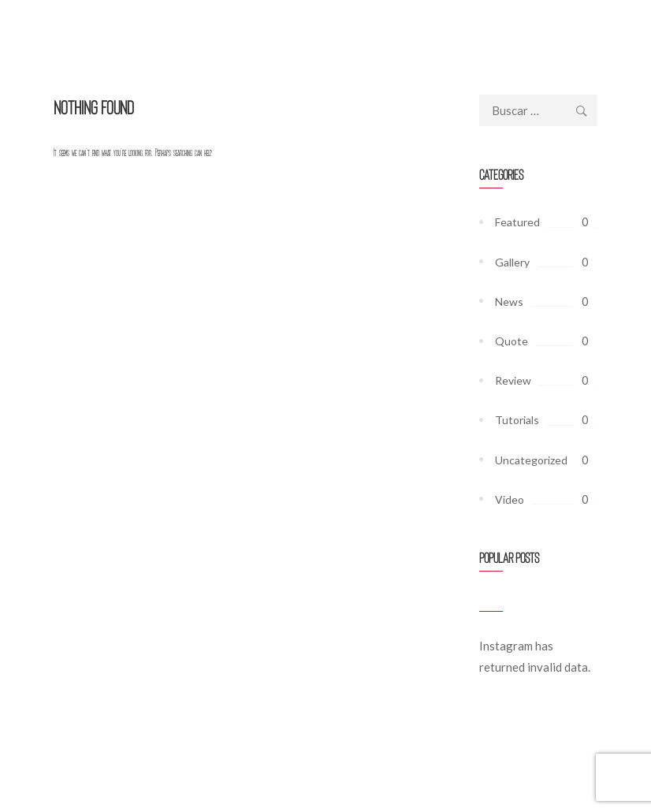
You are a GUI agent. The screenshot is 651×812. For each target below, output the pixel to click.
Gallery (512, 262)
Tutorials (517, 420)
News (509, 302)
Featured (517, 222)
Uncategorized (531, 460)
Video (510, 499)
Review (513, 380)
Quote (511, 341)
